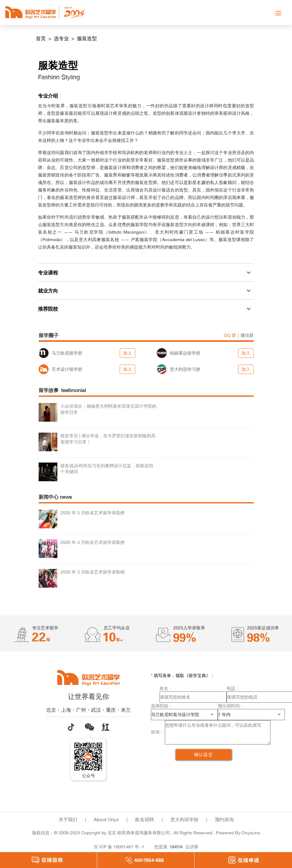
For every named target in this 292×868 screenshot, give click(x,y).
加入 (127, 353)
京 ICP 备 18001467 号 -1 (119, 847)
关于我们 (68, 820)
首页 (41, 38)
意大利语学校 (184, 820)
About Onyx (106, 820)
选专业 (62, 38)
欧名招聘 (145, 820)
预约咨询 (224, 820)
